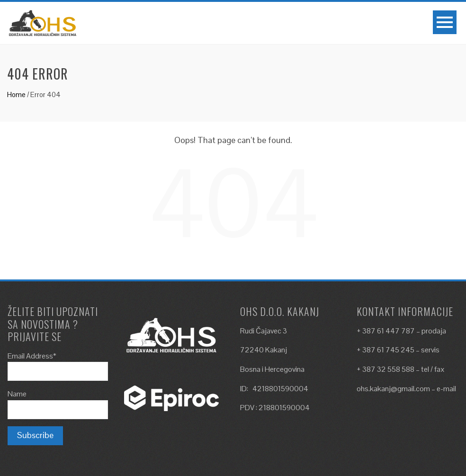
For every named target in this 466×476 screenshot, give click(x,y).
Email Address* (32, 356)
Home (16, 94)
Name (17, 394)
